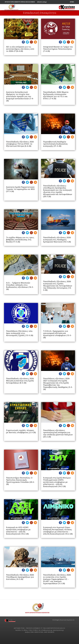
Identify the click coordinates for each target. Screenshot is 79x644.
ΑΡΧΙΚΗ (72, 2)
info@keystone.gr (47, 630)
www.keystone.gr (58, 630)
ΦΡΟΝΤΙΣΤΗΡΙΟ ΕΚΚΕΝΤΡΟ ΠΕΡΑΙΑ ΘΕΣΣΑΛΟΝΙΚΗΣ (20, 2)
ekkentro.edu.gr (42, 2)
